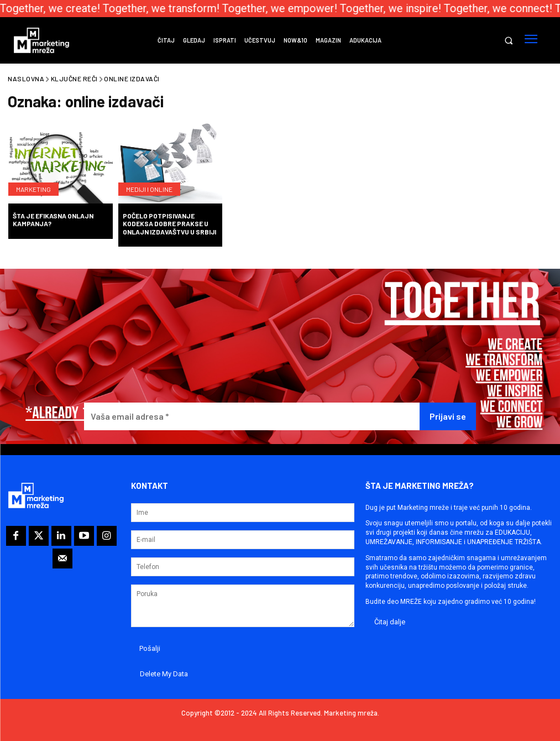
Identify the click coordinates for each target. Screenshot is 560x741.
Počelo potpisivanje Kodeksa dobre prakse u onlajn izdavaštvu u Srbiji (169, 224)
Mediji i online (149, 189)
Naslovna (26, 79)
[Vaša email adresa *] (252, 417)
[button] (508, 41)
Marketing (33, 189)
